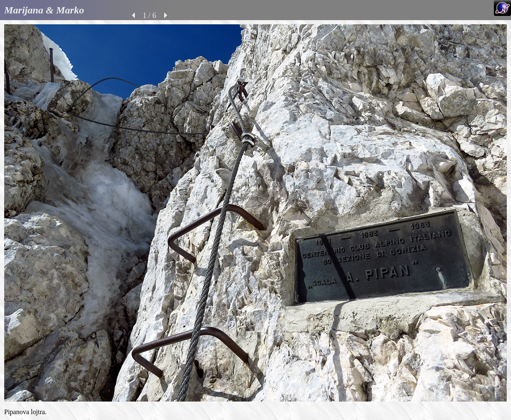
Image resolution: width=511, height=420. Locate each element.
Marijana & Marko (44, 10)
